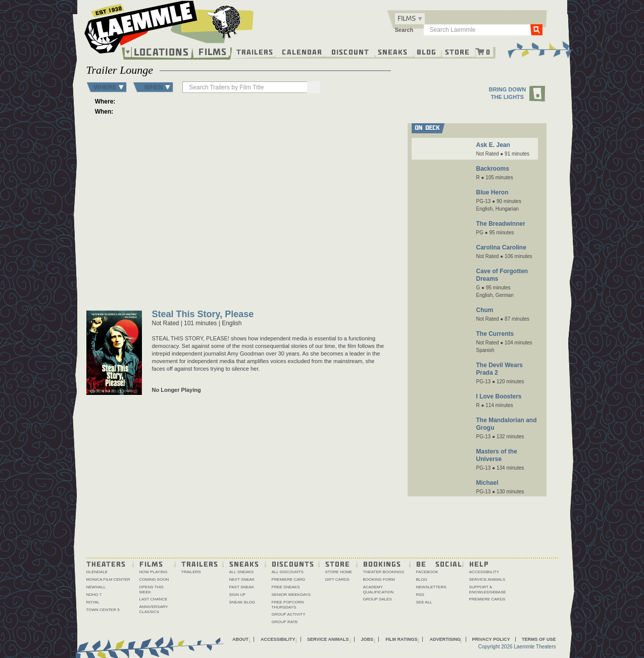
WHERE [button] (105, 87)
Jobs (367, 639)
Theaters (106, 564)
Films (213, 51)
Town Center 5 (103, 610)
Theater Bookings (384, 572)
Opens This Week (152, 590)
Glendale (97, 572)
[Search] (314, 87)
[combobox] (410, 19)
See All (424, 602)
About (240, 639)
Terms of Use (539, 639)
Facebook (427, 572)
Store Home (339, 572)
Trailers (255, 52)
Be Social (439, 564)
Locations (161, 52)
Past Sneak (242, 587)
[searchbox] (245, 87)
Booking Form (379, 579)
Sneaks (393, 52)
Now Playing (154, 572)
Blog (427, 52)
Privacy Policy (491, 639)
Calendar (302, 52)
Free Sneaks (286, 587)
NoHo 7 (94, 595)
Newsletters (431, 587)
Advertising (445, 639)
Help (479, 564)
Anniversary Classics (154, 609)
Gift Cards (337, 579)
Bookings (382, 564)
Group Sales (378, 599)
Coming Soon (154, 579)
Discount (350, 52)
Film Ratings (401, 639)
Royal (93, 602)
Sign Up (238, 595)
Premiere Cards (487, 599)
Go (536, 29)
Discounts (293, 564)
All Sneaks (242, 572)
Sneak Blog (242, 602)
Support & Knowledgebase (488, 590)
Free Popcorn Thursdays (288, 605)
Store (457, 52)
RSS (420, 595)
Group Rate (285, 622)
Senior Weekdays (291, 595)
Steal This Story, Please (203, 315)
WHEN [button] (154, 87)
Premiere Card (289, 579)
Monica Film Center (108, 579)
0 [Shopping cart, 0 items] (488, 52)
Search (404, 30)
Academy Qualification (379, 590)
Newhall (96, 587)
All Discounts (288, 572)
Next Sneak (242, 579)
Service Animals (487, 579)
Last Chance (154, 599)
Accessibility (484, 572)
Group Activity (289, 614)
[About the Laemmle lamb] (225, 21)
